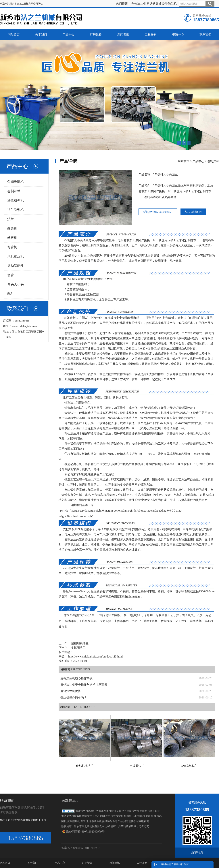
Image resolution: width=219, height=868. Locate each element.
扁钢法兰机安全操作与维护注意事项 (84, 685)
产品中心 (198, 161)
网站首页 (184, 161)
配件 (11, 294)
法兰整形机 (16, 210)
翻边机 (12, 228)
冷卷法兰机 (169, 4)
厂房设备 (87, 863)
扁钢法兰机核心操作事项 (76, 678)
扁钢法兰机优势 (71, 691)
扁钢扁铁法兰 (79, 643)
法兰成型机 (16, 200)
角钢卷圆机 (16, 182)
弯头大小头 (16, 284)
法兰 (11, 219)
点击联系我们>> (193, 212)
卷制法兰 (14, 191)
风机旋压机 (16, 256)
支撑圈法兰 (78, 648)
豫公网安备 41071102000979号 (83, 831)
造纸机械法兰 (85, 766)
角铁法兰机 (139, 4)
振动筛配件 (16, 266)
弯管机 (12, 247)
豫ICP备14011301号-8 (87, 848)
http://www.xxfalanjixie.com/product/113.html (95, 656)
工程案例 (142, 863)
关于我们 (32, 863)
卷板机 (12, 238)
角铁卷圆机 (154, 4)
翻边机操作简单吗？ (74, 697)
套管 (11, 275)
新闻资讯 (115, 863)
